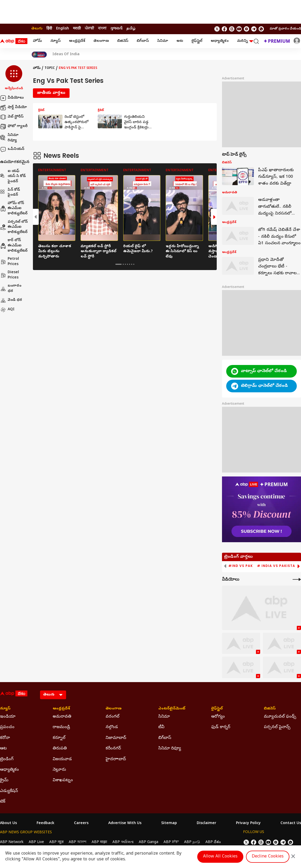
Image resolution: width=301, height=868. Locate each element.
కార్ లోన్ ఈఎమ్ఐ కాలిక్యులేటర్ (14, 246)
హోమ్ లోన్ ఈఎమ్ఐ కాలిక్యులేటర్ (14, 209)
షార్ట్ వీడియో (13, 108)
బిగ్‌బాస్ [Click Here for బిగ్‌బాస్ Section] (165, 738)
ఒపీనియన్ (12, 149)
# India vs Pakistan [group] (277, 566)
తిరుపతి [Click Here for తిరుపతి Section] (60, 749)
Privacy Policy (248, 824)
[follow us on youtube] (239, 29)
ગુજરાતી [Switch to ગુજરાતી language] (116, 29)
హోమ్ (37, 41)
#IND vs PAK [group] (241, 566)
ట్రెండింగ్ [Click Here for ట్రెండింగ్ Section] (7, 759)
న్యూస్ (55, 41)
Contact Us (291, 824)
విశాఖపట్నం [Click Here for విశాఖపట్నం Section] (63, 780)
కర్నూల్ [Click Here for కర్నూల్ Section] (59, 738)
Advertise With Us (125, 824)
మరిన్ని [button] (245, 41)
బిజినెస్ (123, 41)
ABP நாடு (192, 842)
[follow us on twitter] (217, 29)
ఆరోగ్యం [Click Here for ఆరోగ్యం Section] (218, 717)
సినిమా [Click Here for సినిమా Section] (164, 717)
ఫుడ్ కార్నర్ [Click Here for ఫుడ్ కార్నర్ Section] (221, 727)
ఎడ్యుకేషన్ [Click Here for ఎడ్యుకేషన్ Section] (9, 791)
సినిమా (163, 41)
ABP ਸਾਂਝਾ (171, 842)
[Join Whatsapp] (261, 29)
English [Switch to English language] (63, 29)
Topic (50, 68)
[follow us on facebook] (224, 29)
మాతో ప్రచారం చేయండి (285, 29)
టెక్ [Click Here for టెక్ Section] (3, 802)
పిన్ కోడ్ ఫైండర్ (10, 193)
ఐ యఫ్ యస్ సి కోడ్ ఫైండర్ (13, 176)
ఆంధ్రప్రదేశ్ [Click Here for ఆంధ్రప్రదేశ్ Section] (61, 709)
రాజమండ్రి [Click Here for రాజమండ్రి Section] (61, 727)
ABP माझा (99, 842)
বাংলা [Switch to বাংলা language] (102, 29)
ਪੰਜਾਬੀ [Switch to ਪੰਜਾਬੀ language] (89, 29)
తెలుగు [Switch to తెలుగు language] (37, 29)
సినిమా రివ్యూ (9, 138)
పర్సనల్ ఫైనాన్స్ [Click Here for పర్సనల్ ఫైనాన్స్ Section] (277, 727)
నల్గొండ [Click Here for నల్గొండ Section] (112, 727)
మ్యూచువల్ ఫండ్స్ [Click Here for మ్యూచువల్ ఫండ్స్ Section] (280, 717)
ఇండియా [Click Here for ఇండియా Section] (8, 717)
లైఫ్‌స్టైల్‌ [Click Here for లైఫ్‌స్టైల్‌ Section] (217, 709)
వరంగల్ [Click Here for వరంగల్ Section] (112, 717)
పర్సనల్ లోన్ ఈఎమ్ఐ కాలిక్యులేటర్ (14, 227)
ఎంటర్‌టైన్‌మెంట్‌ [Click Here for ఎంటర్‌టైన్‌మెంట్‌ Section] (172, 709)
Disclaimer (206, 824)
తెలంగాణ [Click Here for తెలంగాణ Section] (114, 709)
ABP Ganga (149, 842)
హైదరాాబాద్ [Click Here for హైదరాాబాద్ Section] (116, 759)
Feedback (45, 824)
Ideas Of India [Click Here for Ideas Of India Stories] (66, 55)
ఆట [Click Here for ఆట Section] (3, 749)
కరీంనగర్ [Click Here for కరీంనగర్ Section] (113, 749)
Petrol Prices (9, 262)
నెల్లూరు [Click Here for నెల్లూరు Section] (59, 770)
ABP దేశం (213, 842)
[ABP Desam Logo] (14, 41)
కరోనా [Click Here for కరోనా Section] (5, 738)
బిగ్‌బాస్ (143, 41)
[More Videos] (297, 579)
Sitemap (169, 824)
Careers (81, 824)
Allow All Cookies (220, 857)
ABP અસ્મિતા (123, 842)
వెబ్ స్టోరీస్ (12, 117)
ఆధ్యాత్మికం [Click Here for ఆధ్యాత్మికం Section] (9, 770)
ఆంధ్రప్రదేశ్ (77, 41)
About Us (8, 824)
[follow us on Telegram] (254, 29)
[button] (14, 78)
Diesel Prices (9, 275)
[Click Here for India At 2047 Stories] (39, 55)
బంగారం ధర (11, 289)
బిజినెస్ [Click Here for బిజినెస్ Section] (270, 709)
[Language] (53, 695)
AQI (7, 310)
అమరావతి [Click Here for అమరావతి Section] (62, 717)
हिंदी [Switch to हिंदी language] (49, 29)
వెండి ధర (11, 300)
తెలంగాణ (101, 41)
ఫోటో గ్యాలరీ (14, 126)
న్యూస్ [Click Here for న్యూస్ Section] (5, 709)
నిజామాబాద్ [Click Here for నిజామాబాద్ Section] (116, 738)
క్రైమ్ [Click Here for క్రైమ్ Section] (4, 780)
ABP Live (36, 842)
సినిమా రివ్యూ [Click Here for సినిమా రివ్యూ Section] (170, 749)
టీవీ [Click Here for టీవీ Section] (161, 727)
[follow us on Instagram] (246, 29)
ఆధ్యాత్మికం (220, 41)
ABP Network (12, 842)
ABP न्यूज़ (56, 842)
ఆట (180, 41)
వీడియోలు (12, 98)
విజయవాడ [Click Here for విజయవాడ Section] (62, 759)
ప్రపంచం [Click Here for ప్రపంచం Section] (7, 727)
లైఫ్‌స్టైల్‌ (197, 41)
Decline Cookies (268, 857)
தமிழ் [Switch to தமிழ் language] (131, 29)
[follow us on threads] (232, 29)
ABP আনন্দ (78, 842)
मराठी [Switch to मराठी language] (77, 29)
